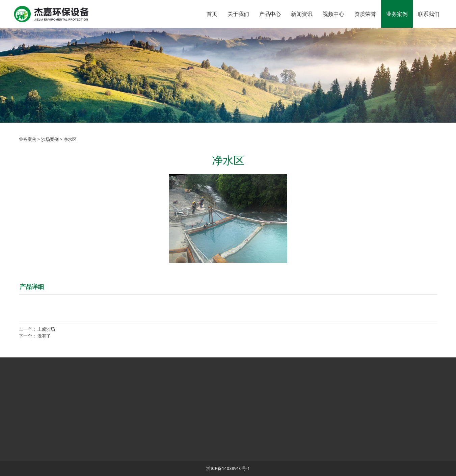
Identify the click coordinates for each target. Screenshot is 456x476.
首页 (212, 14)
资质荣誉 (365, 14)
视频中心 (333, 14)
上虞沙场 (46, 329)
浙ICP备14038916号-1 (228, 468)
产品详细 (32, 286)
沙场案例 (50, 139)
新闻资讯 (302, 14)
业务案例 (397, 14)
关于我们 (238, 14)
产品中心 (270, 14)
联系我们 (429, 14)
